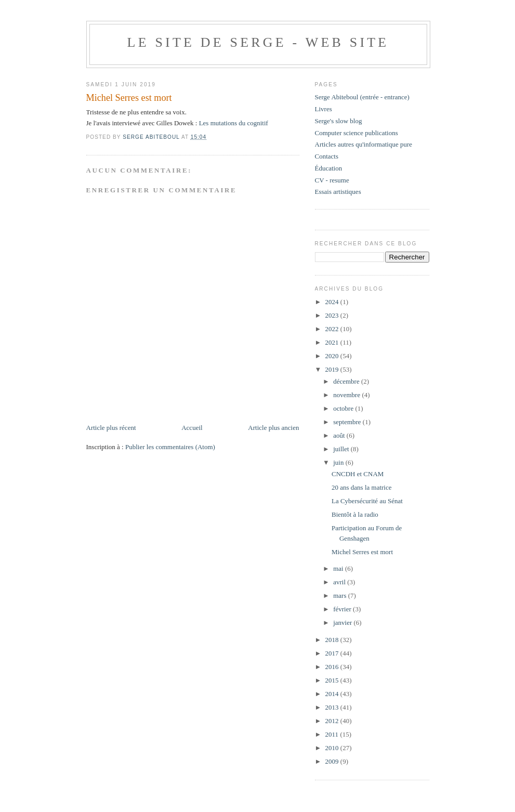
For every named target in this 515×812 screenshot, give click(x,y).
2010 (333, 748)
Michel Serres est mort (362, 552)
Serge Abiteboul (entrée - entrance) (362, 97)
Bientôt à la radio (355, 514)
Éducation (329, 168)
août (340, 435)
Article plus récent (111, 428)
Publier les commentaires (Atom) (170, 447)
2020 (333, 356)
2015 (333, 680)
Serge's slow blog (339, 121)
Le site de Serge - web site (258, 42)
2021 (333, 342)
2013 (333, 707)
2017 (333, 653)
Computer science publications (356, 133)
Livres (323, 109)
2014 (333, 694)
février (343, 609)
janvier (343, 623)
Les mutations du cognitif (234, 123)
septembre (348, 422)
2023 (333, 315)
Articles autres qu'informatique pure (364, 144)
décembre (347, 381)
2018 (333, 640)
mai (339, 568)
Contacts (327, 156)
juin (339, 462)
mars (341, 595)
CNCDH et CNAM (358, 474)
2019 (333, 369)
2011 (333, 734)
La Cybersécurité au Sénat (367, 501)
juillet (342, 449)
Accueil (192, 428)
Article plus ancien (273, 428)
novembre (347, 395)
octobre (344, 408)
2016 (333, 667)
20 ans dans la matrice (362, 487)
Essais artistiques (338, 192)
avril (340, 582)
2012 (333, 721)
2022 (333, 329)
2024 (333, 302)
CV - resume (332, 180)
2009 (333, 761)
